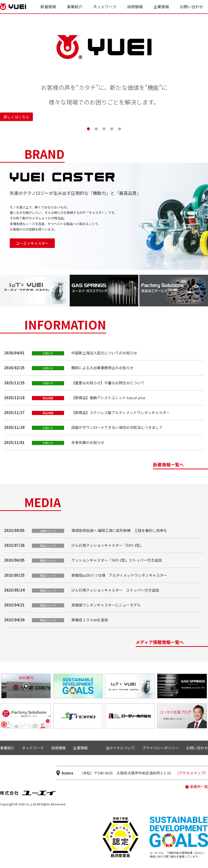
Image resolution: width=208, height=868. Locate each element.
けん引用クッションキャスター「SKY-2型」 (107, 545)
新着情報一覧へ (168, 465)
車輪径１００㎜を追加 (90, 620)
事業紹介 (75, 7)
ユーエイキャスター (32, 243)
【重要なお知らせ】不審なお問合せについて (108, 383)
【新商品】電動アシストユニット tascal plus (108, 398)
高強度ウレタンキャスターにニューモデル (106, 605)
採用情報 (135, 7)
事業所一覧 (199, 787)
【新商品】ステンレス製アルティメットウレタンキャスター (121, 412)
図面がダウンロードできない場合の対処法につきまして (117, 427)
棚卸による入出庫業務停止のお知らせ (102, 368)
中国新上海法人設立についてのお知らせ (104, 353)
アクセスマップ (192, 773)
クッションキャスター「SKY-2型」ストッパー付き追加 (117, 560)
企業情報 (161, 7)
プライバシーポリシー (161, 748)
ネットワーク (105, 7)
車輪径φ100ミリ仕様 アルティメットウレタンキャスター (119, 575)
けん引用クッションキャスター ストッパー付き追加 (115, 590)
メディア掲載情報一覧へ (160, 642)
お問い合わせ (191, 7)
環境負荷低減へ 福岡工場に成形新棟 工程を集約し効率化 (119, 530)
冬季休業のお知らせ (88, 442)
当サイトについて (120, 748)
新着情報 (48, 7)
